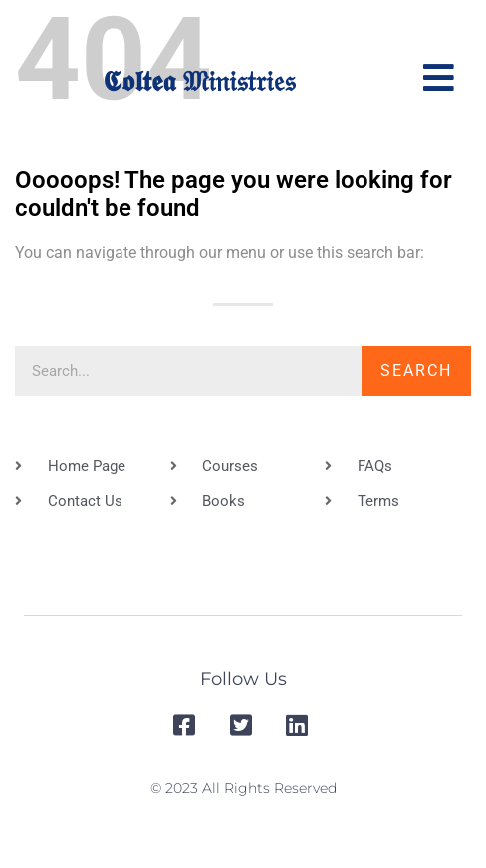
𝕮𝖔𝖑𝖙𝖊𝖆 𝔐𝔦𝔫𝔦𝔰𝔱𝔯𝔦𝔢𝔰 (199, 81)
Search (416, 370)
